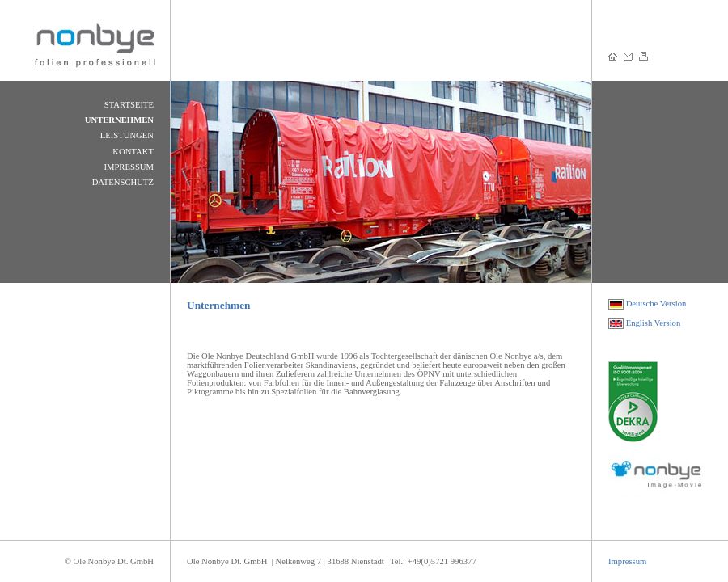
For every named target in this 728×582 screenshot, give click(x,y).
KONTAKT (133, 152)
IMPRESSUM (129, 167)
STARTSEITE (129, 105)
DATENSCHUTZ (123, 182)
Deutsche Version (656, 304)
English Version (654, 323)
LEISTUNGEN (127, 135)
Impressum (627, 561)
